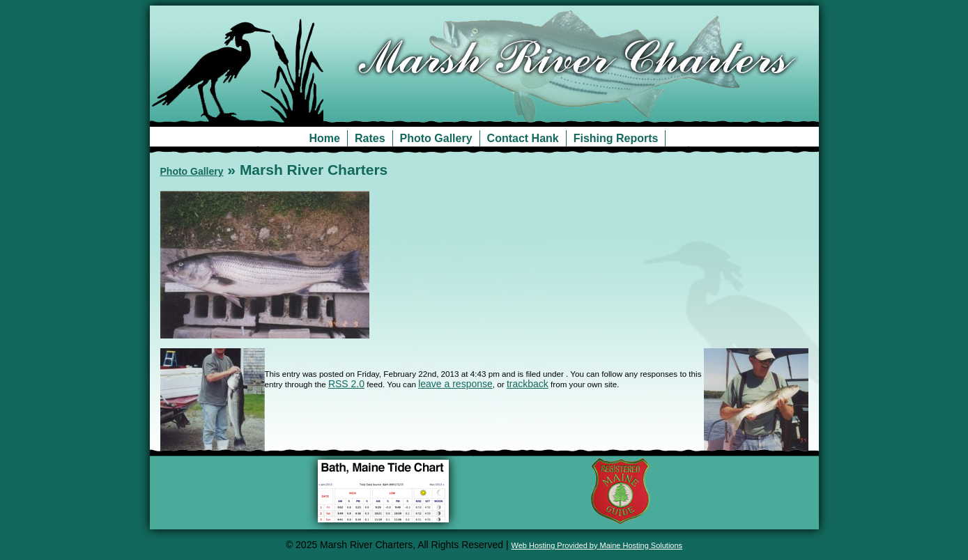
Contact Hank (523, 138)
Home (325, 138)
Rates (370, 138)
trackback (528, 384)
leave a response (455, 384)
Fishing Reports (616, 138)
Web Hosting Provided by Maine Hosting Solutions (597, 545)
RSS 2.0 (346, 384)
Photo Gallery (436, 138)
